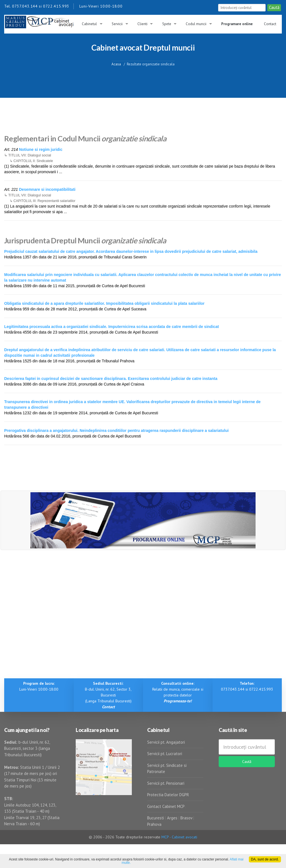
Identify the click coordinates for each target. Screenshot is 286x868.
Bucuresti (156, 818)
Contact (270, 24)
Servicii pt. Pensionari (166, 783)
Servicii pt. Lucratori (165, 754)
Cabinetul (89, 24)
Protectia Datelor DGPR (168, 795)
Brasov (186, 818)
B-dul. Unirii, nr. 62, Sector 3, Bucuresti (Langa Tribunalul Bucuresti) (108, 695)
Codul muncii (196, 24)
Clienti (142, 24)
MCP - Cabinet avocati (179, 837)
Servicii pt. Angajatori (166, 742)
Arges (172, 818)
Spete (167, 24)
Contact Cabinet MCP (166, 806)
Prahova (154, 824)
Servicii (117, 24)
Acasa (116, 64)
